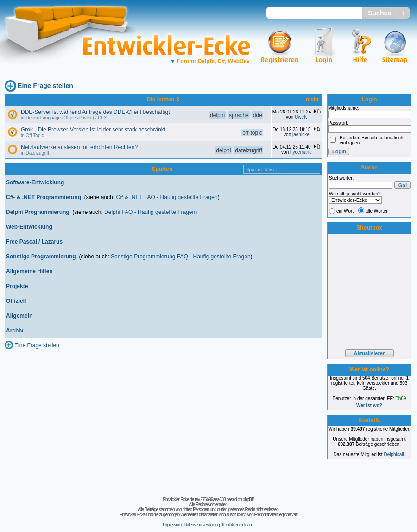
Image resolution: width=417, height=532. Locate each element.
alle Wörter (377, 211)
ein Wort (345, 211)
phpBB (249, 499)
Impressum (172, 525)
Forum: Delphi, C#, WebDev (210, 61)
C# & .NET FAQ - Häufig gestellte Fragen (167, 197)
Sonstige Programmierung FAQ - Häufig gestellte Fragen (180, 257)
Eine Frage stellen (45, 86)
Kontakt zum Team (237, 525)
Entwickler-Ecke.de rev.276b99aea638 (194, 499)
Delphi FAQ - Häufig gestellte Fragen (150, 212)
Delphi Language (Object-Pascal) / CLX (66, 118)
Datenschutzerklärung (201, 525)
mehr (313, 100)
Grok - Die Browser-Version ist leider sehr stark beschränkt (93, 130)
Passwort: (338, 123)
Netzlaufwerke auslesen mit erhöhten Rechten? (79, 147)
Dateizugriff (38, 153)
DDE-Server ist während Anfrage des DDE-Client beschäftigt (95, 112)
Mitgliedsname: (344, 108)
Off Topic (35, 135)
